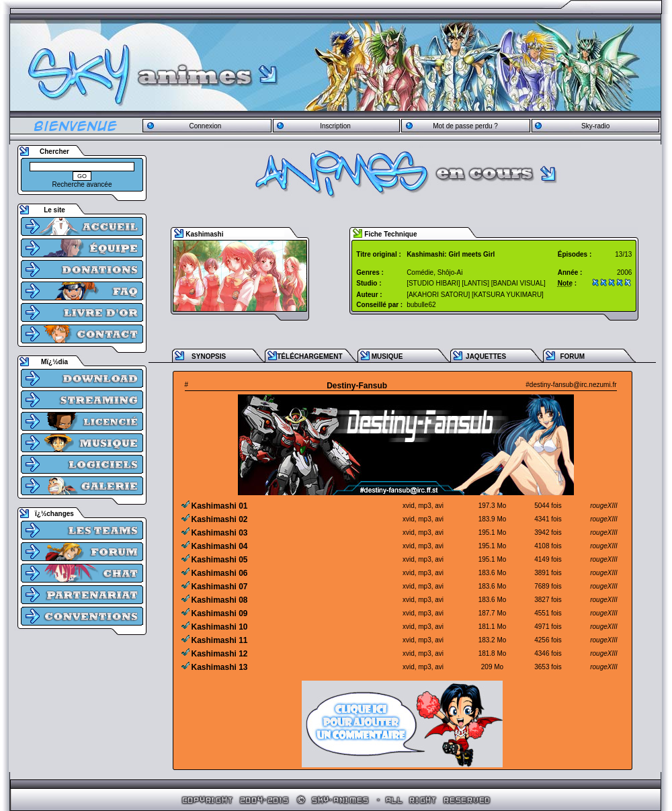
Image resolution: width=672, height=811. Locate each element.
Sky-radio (595, 126)
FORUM (572, 356)
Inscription (335, 126)
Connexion (205, 126)
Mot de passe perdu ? (465, 126)
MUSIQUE (387, 356)
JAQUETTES (486, 356)
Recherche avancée (82, 184)
